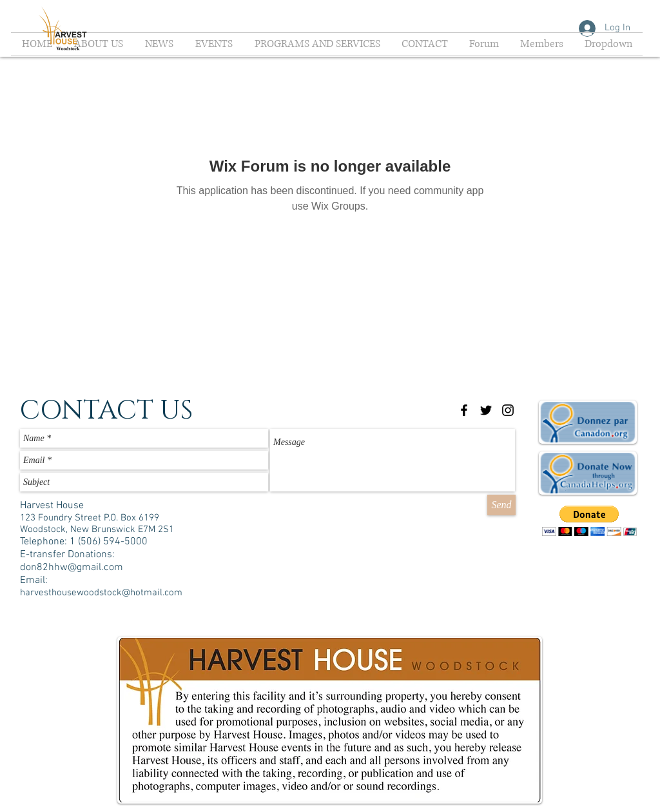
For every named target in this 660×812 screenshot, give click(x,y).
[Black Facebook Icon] (464, 410)
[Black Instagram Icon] (508, 410)
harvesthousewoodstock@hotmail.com (101, 593)
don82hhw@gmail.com (72, 568)
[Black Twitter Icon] (486, 410)
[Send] (501, 505)
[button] (589, 521)
